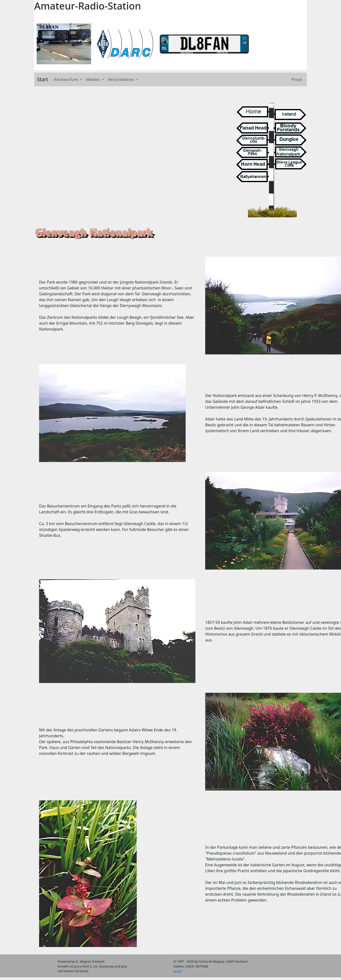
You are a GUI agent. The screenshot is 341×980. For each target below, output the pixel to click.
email (177, 971)
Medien (93, 79)
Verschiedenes (122, 79)
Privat (297, 79)
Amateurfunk (67, 79)
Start (43, 79)
